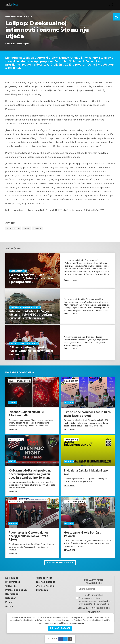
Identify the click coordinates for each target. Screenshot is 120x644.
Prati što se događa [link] (17, 590)
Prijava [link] (9, 602)
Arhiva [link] (9, 606)
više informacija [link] (77, 623)
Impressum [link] (42, 590)
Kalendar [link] (11, 598)
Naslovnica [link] (12, 577)
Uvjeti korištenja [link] (45, 586)
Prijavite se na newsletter (94, 581)
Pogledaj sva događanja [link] (60, 562)
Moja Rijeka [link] (28, 44)
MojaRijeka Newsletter (94, 608)
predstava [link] (37, 228)
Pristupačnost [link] (44, 577)
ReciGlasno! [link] (12, 594)
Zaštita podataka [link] (46, 581)
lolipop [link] (26, 228)
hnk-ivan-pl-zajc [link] (13, 228)
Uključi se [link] (11, 586)
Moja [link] (12, 4)
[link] (117, 17)
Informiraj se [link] (13, 581)
